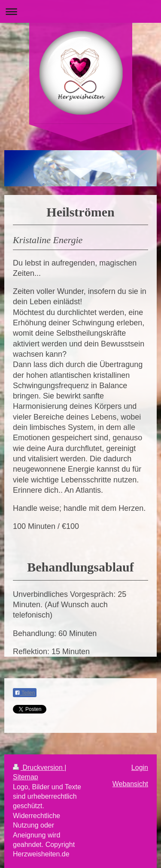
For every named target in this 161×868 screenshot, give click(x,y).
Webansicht (130, 784)
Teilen (25, 693)
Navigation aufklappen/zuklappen (80, 11)
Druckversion (39, 768)
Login (140, 768)
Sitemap (26, 777)
